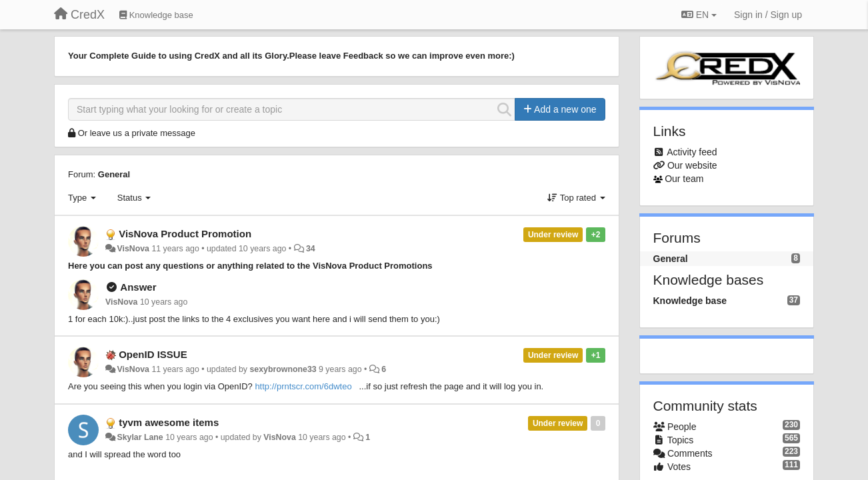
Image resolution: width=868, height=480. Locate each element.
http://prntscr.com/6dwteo (303, 386)
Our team (684, 179)
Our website (692, 165)
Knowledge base (690, 301)
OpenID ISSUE (153, 354)
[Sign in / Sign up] (768, 15)
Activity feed (692, 152)
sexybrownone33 (283, 369)
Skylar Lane (140, 437)
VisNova (133, 249)
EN (699, 15)
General (114, 174)
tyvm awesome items (169, 422)
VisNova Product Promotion (185, 234)
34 (311, 249)
